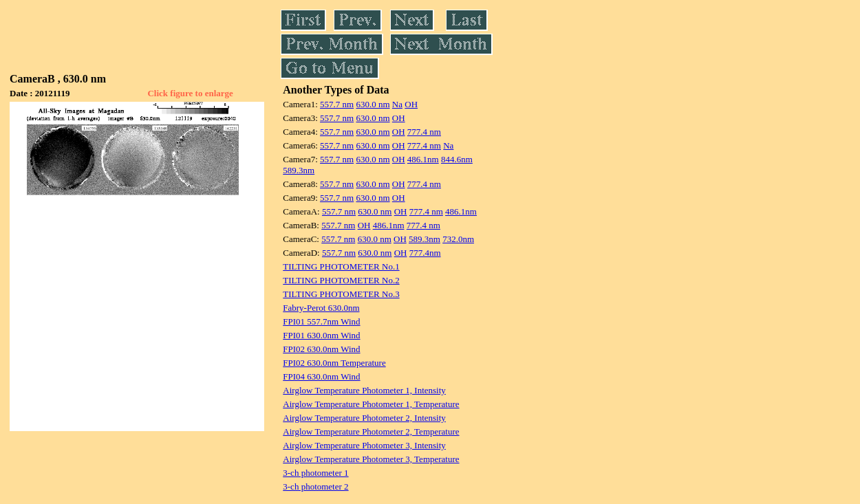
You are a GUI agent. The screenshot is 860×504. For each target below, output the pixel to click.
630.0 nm (373, 104)
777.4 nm (424, 132)
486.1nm (423, 159)
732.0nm (458, 239)
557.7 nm (337, 104)
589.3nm (299, 170)
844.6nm (457, 159)
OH (411, 104)
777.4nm (425, 253)
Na (397, 104)
